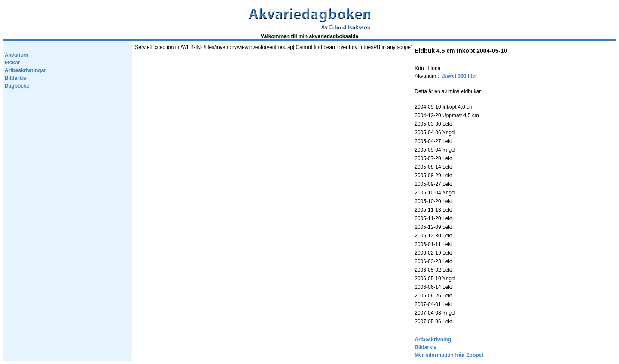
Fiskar (12, 63)
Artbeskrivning (433, 340)
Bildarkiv (16, 78)
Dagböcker (18, 86)
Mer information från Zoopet (449, 355)
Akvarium (17, 55)
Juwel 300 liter (460, 76)
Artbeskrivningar (25, 70)
